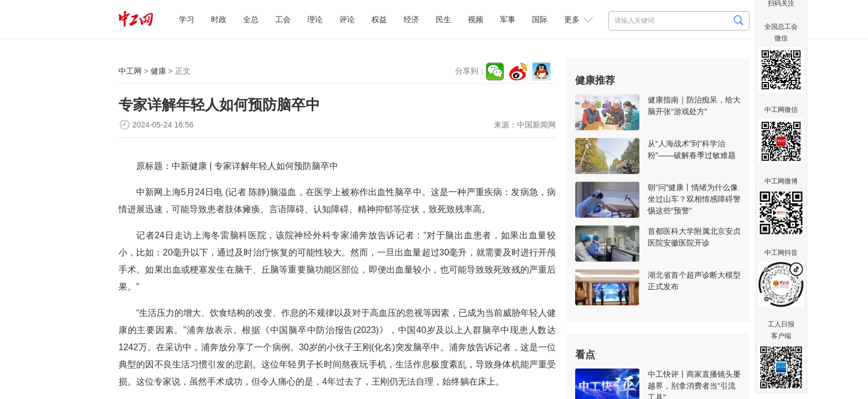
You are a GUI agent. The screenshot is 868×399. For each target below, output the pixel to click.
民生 (443, 19)
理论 (315, 19)
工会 (283, 19)
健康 (158, 71)
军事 (508, 19)
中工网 (130, 71)
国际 (540, 19)
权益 (379, 19)
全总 (251, 19)
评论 (347, 19)
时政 (219, 19)
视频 (476, 19)
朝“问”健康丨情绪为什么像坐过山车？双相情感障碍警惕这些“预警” (694, 199)
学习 (187, 19)
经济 (411, 19)
